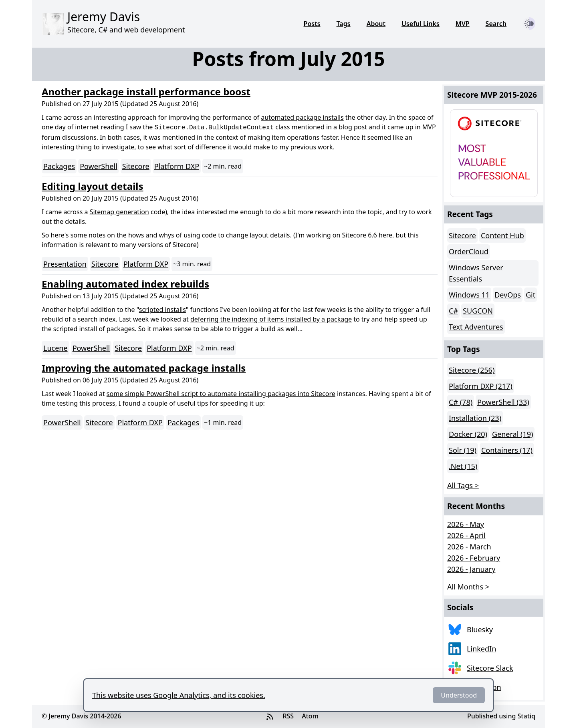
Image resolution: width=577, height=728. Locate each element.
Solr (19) (463, 450)
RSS (288, 716)
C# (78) (461, 402)
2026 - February (474, 558)
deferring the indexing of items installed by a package (271, 319)
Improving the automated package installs (144, 368)
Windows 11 (469, 295)
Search (496, 24)
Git (531, 295)
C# (453, 311)
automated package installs (302, 117)
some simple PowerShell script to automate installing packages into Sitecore (221, 394)
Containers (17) (507, 450)
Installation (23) (475, 418)
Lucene (55, 348)
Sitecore (136, 166)
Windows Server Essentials (476, 273)
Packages (59, 166)
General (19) (512, 434)
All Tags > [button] (463, 485)
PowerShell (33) (503, 402)
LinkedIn (481, 649)
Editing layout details (93, 186)
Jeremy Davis (68, 716)
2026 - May (466, 524)
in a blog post (347, 127)
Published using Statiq (501, 716)
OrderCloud (469, 251)
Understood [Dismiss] (459, 695)
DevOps (508, 295)
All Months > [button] (468, 587)
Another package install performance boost (146, 92)
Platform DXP (177, 166)
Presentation (65, 264)
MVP (463, 24)
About (376, 24)
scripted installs (162, 310)
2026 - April (466, 535)
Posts (312, 24)
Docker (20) (468, 434)
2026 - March (469, 547)
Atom (310, 716)
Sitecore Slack (490, 668)
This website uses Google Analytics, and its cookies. (179, 695)
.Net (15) (463, 466)
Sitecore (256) (472, 370)
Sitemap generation (119, 212)
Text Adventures (476, 327)
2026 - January (471, 569)
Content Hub (502, 235)
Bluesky (480, 629)
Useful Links (421, 24)
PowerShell (99, 166)
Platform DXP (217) (481, 386)
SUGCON (478, 311)
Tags (344, 24)
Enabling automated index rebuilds (125, 284)
